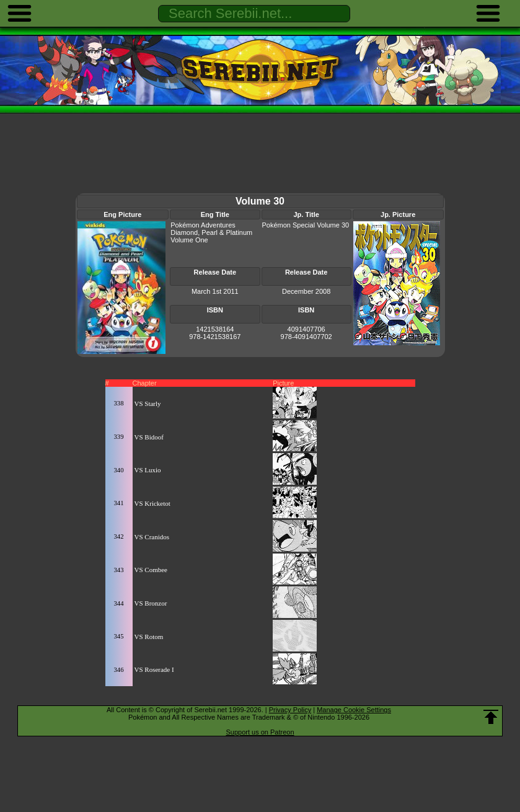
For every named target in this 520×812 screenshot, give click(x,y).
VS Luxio (148, 470)
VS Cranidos (152, 537)
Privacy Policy (290, 710)
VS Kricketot (152, 503)
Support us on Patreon (260, 732)
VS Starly (148, 404)
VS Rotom (149, 637)
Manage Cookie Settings (354, 710)
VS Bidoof (149, 437)
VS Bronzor (151, 603)
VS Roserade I (154, 669)
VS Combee (151, 570)
